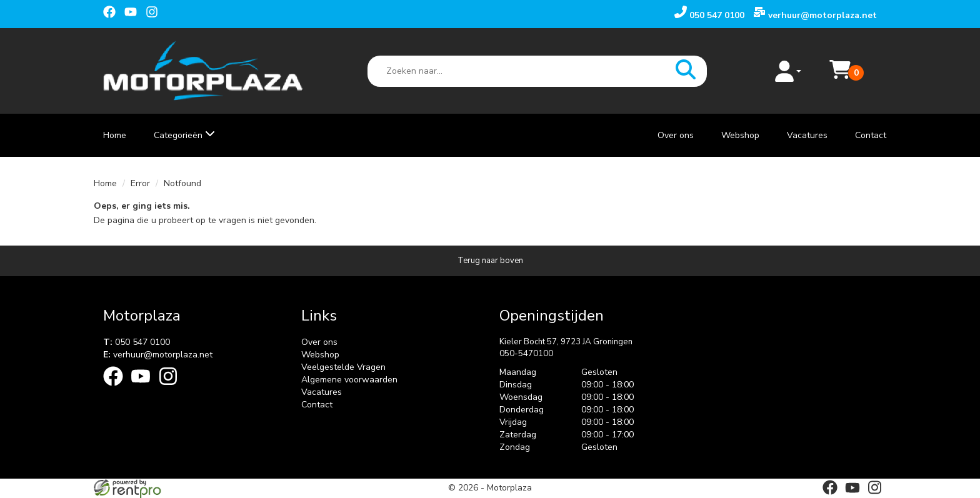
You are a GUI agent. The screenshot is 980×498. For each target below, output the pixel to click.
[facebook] (112, 13)
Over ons (676, 135)
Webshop (740, 135)
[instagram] (155, 13)
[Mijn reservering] (840, 77)
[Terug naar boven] (490, 261)
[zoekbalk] (537, 71)
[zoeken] (686, 71)
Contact (871, 135)
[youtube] (134, 13)
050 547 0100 (137, 342)
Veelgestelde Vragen (343, 367)
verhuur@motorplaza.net (158, 355)
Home (115, 135)
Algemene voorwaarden (349, 380)
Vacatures (807, 135)
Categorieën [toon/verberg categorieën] (184, 135)
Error (140, 183)
